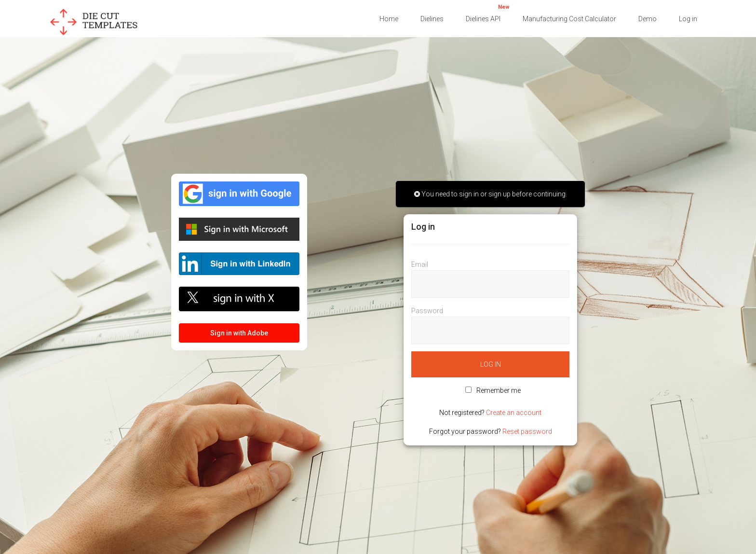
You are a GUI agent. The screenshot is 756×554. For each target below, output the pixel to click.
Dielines (432, 19)
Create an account (514, 413)
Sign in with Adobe (239, 333)
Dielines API (488, 13)
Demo (648, 19)
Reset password (527, 431)
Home (389, 19)
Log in (688, 19)
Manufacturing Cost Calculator (569, 19)
